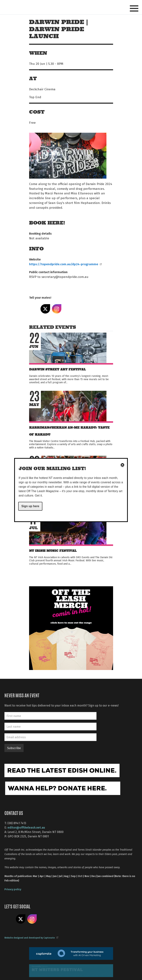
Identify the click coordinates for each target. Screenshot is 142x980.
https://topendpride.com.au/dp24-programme (65, 264)
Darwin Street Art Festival (57, 369)
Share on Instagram (57, 309)
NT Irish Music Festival (53, 551)
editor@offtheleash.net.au (26, 827)
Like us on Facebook (9, 919)
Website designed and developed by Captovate (31, 938)
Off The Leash (38, 7)
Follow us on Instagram (32, 919)
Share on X (45, 309)
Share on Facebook (34, 309)
